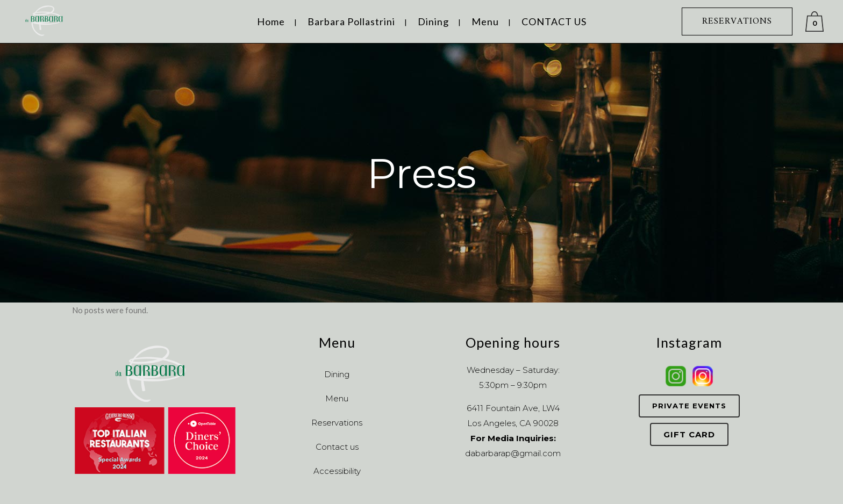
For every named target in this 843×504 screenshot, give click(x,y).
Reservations (337, 423)
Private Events (689, 406)
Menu (337, 398)
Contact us (337, 447)
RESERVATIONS (737, 21)
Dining (337, 374)
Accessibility (337, 471)
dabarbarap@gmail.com (513, 453)
